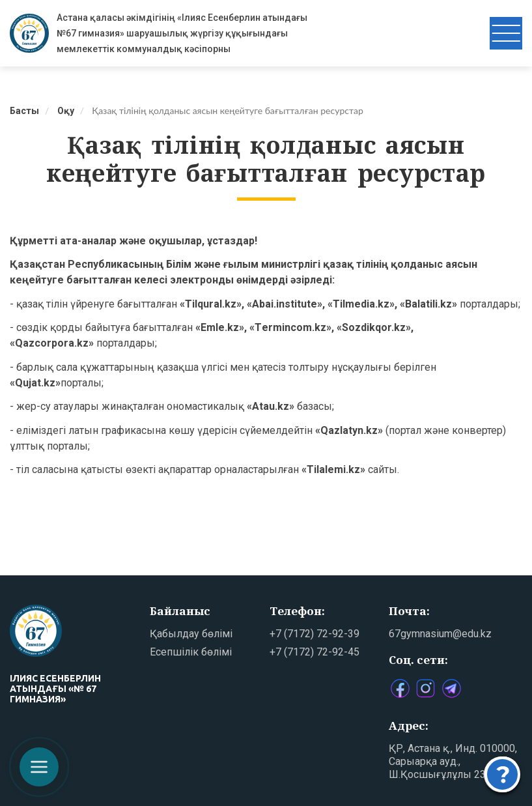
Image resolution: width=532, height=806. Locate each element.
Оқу (66, 111)
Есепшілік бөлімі (191, 652)
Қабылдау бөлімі (191, 634)
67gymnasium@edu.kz (440, 634)
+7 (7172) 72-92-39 (315, 634)
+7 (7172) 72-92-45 (315, 652)
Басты (24, 111)
